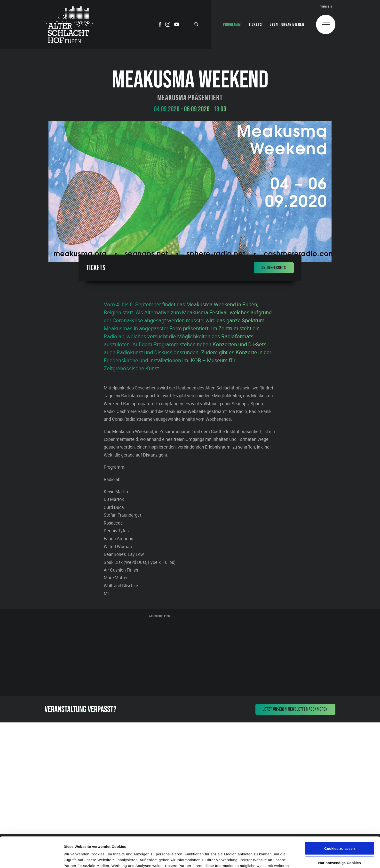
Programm (232, 24)
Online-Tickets (274, 268)
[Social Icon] (160, 25)
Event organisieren (287, 24)
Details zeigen (258, 858)
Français (326, 6)
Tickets (255, 24)
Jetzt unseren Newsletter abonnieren (296, 709)
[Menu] (326, 24)
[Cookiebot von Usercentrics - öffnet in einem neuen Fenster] (31, 859)
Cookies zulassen (340, 820)
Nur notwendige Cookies (340, 834)
